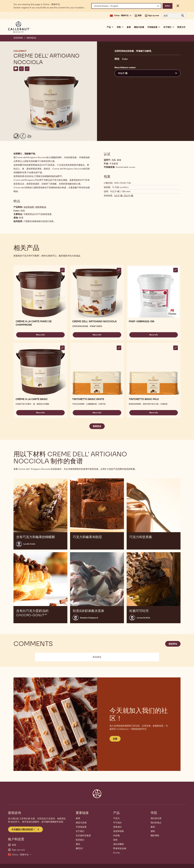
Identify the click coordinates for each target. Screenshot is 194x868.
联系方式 (181, 27)
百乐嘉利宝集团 (83, 835)
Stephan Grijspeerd (89, 618)
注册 (115, 739)
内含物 (116, 835)
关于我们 (80, 831)
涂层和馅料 (18, 38)
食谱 (129, 27)
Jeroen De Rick (143, 618)
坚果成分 (117, 827)
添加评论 (173, 644)
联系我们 (80, 840)
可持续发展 (81, 827)
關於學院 (155, 835)
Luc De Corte (29, 544)
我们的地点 (156, 823)
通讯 (78, 844)
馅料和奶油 (31, 38)
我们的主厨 (156, 818)
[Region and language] (126, 6)
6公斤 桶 (118, 196)
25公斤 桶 (128, 196)
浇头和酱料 (119, 844)
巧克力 (116, 818)
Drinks (117, 853)
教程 (153, 827)
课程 (153, 831)
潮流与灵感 (139, 27)
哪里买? (79, 848)
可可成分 (117, 823)
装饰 (115, 840)
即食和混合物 (120, 848)
